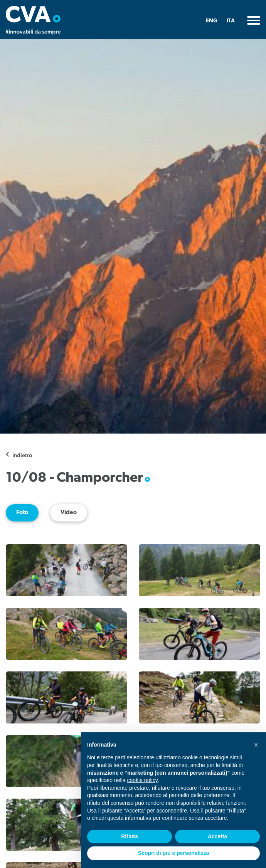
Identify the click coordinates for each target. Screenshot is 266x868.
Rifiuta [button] (130, 836)
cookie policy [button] (142, 780)
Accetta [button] (218, 836)
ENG (212, 21)
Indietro (22, 455)
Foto (22, 513)
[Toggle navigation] (254, 20)
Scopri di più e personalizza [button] (173, 853)
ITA (231, 21)
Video (69, 513)
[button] (256, 745)
